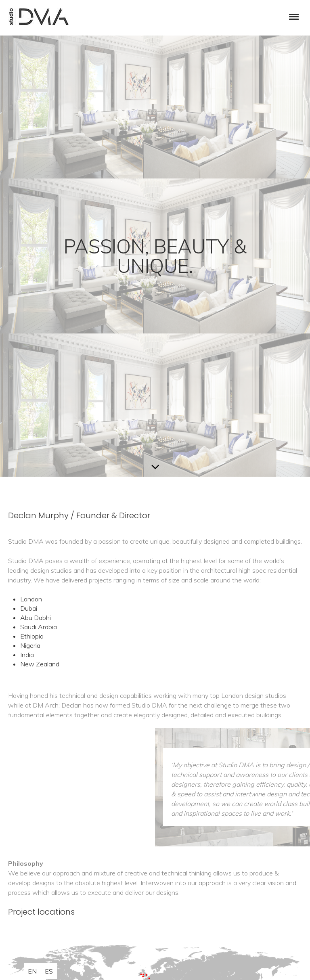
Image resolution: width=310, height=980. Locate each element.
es (49, 971)
